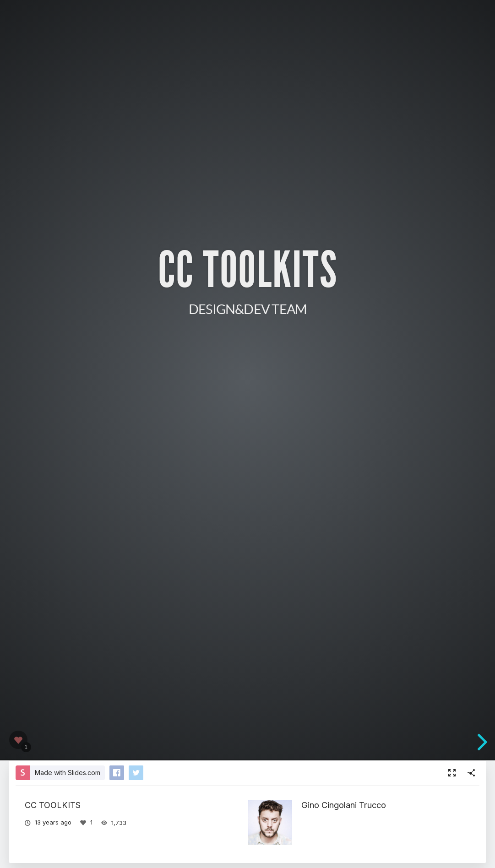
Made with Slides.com (68, 773)
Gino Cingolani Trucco (344, 805)
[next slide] (481, 742)
